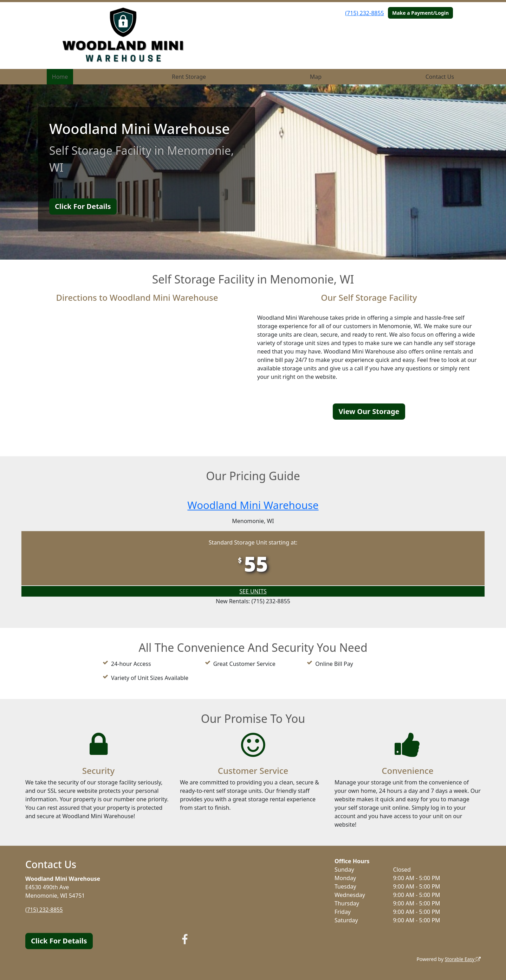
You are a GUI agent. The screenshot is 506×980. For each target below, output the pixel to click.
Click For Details (83, 206)
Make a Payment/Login (420, 13)
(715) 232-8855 (364, 13)
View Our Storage (369, 411)
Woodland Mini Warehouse (253, 505)
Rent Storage (189, 77)
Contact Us (440, 77)
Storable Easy (462, 959)
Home (60, 77)
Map (316, 77)
